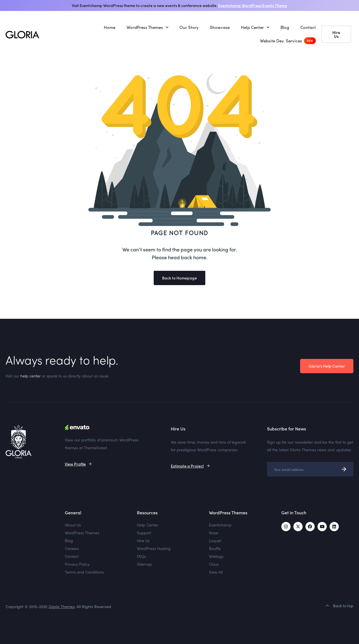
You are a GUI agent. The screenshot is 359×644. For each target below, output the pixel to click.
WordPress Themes (147, 27)
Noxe (214, 533)
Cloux (214, 564)
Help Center (255, 27)
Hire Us (143, 540)
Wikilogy (216, 556)
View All (216, 572)
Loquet (215, 540)
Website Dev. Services (281, 41)
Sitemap (144, 564)
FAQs (141, 556)
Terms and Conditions (84, 572)
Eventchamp (220, 525)
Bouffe (215, 548)
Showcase (220, 27)
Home (110, 27)
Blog (285, 27)
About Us (73, 525)
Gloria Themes (62, 607)
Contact (308, 27)
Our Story (189, 27)
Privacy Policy (77, 564)
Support (144, 533)
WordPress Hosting (154, 548)
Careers (72, 548)
